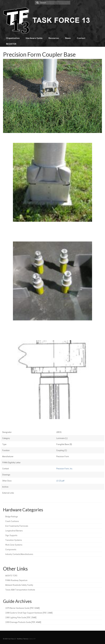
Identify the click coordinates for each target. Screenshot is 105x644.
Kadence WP (32, 639)
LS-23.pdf (60, 481)
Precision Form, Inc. (65, 469)
